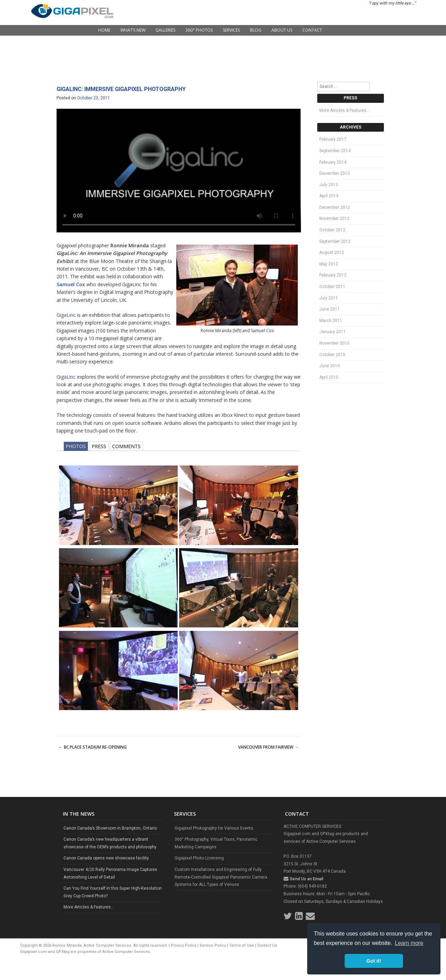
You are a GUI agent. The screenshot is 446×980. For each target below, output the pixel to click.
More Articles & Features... (89, 907)
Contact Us (267, 945)
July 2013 (329, 185)
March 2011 (331, 321)
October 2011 (332, 287)
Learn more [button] (409, 943)
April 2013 (329, 196)
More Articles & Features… (344, 110)
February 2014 (333, 162)
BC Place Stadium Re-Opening (93, 747)
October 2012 (332, 230)
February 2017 (333, 139)
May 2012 (329, 264)
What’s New (133, 30)
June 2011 (330, 309)
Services (231, 30)
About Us (282, 30)
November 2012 (334, 219)
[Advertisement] (223, 59)
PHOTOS (76, 446)
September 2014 (335, 151)
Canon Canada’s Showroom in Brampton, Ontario (110, 828)
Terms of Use (242, 945)
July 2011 (329, 298)
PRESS (99, 446)
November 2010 (334, 343)
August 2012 (332, 253)
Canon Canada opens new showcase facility (106, 858)
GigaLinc (66, 315)
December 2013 (335, 173)
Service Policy (213, 945)
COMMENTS (126, 446)
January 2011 (333, 332)
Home (104, 30)
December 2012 (335, 207)
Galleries (165, 30)
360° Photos (199, 30)
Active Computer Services (126, 952)
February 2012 (333, 275)
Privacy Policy (184, 945)
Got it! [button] (374, 961)
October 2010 (332, 355)
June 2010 (330, 366)
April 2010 (329, 377)
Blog (256, 30)
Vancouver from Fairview (268, 747)
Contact (312, 30)
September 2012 (335, 241)
